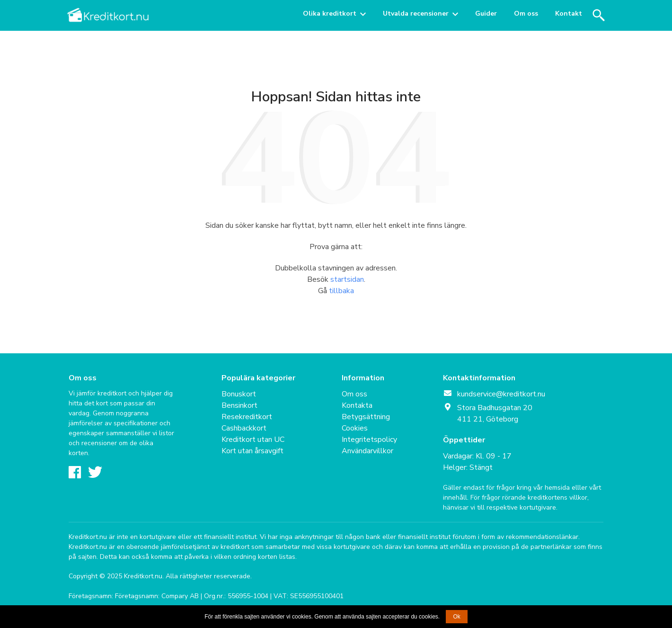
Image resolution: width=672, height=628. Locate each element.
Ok (456, 617)
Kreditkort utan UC (253, 440)
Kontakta (357, 405)
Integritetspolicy (369, 440)
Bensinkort (239, 405)
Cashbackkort (244, 428)
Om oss (526, 13)
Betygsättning (366, 417)
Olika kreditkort (330, 13)
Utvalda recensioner (416, 13)
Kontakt (569, 13)
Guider (486, 13)
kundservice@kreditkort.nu (501, 394)
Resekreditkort (247, 417)
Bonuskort (239, 394)
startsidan (347, 279)
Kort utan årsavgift (252, 451)
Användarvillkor (367, 451)
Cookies (355, 428)
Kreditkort (109, 15)
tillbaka (341, 291)
